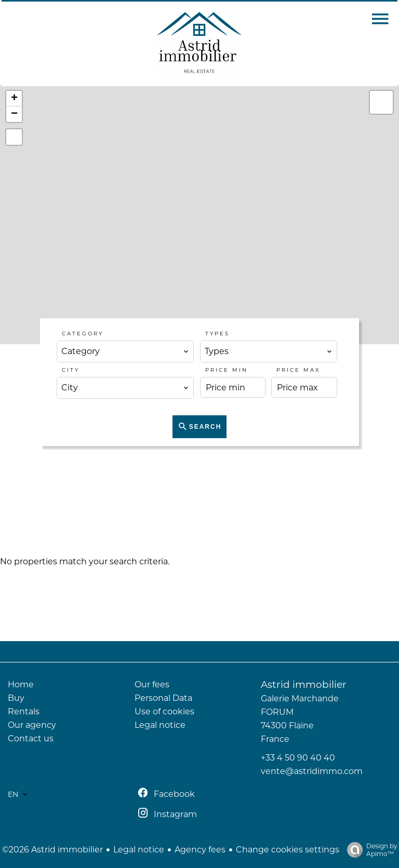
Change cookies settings (288, 850)
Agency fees (200, 850)
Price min (227, 370)
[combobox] (125, 351)
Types (217, 334)
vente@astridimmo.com (312, 771)
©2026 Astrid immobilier (52, 850)
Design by (370, 850)
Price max (298, 370)
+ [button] (14, 99)
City (71, 370)
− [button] (14, 114)
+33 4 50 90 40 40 (298, 758)
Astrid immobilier (304, 684)
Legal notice (139, 850)
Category (83, 334)
